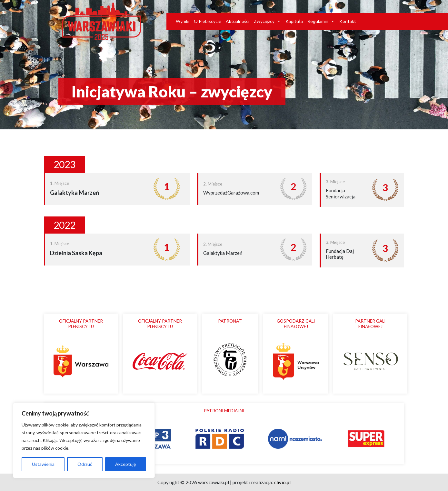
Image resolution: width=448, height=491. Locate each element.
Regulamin (321, 21)
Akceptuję (125, 464)
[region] (84, 440)
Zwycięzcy (267, 21)
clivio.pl (282, 482)
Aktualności (238, 21)
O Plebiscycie (208, 21)
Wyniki (183, 21)
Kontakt (348, 21)
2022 (65, 225)
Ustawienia (43, 464)
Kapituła (294, 21)
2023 (65, 164)
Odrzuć (85, 464)
